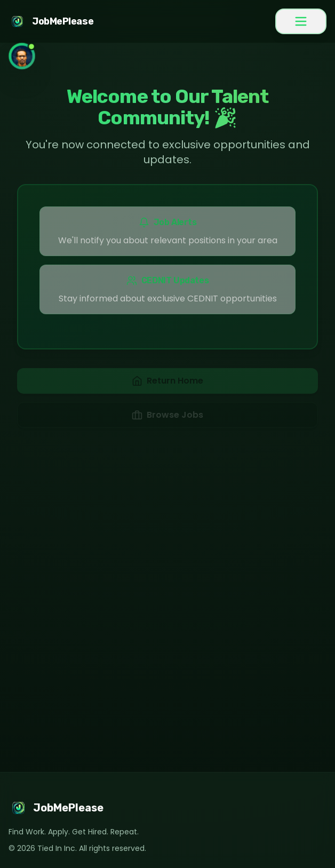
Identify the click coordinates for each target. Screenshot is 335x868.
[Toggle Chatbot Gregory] (22, 56)
